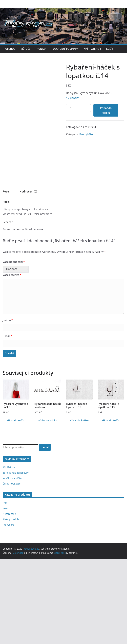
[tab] (6, 278)
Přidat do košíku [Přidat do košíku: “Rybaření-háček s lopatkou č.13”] (111, 506)
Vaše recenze (12, 360)
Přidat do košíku (42, 234)
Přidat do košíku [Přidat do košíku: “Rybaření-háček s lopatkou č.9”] (79, 506)
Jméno (8, 405)
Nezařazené (9, 599)
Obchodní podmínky (66, 49)
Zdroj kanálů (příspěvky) (16, 558)
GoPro (6, 594)
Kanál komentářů (12, 563)
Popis (6, 277)
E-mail (8, 421)
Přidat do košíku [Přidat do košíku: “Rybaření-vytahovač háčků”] (16, 506)
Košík (110, 49)
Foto (5, 588)
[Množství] (15, 232)
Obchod (10, 49)
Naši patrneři (92, 49)
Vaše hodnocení (14, 347)
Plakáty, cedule (11, 604)
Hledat (45, 532)
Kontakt (42, 49)
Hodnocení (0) (28, 277)
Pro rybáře (23, 258)
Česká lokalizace (12, 569)
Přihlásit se (9, 552)
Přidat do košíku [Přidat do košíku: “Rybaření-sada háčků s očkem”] (48, 506)
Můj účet (26, 49)
